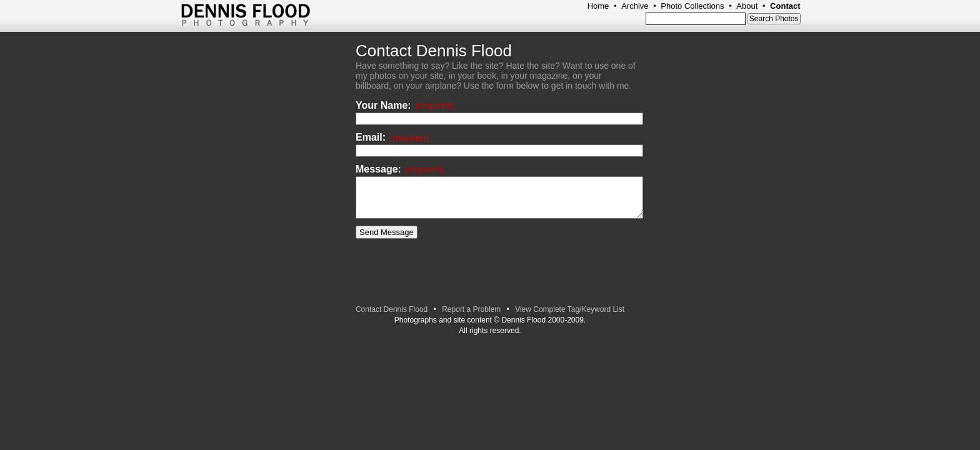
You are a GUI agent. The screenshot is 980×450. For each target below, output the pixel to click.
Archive (635, 6)
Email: (392, 137)
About (747, 6)
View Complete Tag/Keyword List (570, 309)
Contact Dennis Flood (392, 309)
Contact (785, 6)
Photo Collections (692, 6)
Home (598, 6)
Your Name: (405, 105)
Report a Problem (471, 309)
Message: (400, 169)
